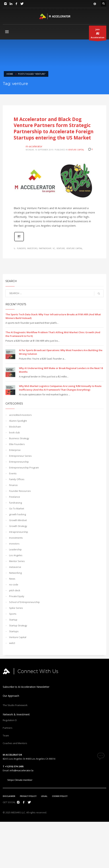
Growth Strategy (18, 526)
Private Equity (17, 596)
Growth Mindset (18, 520)
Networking (15, 573)
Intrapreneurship (19, 532)
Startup (13, 620)
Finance (13, 485)
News (12, 579)
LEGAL (44, 796)
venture (61, 248)
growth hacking (17, 514)
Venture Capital (76, 150)
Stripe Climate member (18, 780)
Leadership (15, 549)
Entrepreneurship (19, 462)
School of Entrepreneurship (24, 602)
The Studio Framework (15, 705)
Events (13, 473)
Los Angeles (16, 555)
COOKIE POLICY (60, 796)
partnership (45, 248)
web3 (12, 643)
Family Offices (17, 479)
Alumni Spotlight (18, 421)
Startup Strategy (18, 625)
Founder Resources (20, 491)
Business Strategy (19, 438)
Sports (13, 614)
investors (32, 248)
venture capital (74, 248)
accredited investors (20, 415)
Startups (14, 631)
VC (54, 248)
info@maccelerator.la (22, 770)
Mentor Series (17, 561)
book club (14, 432)
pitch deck (15, 590)
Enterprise (15, 450)
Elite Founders (17, 444)
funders (21, 248)
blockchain (15, 427)
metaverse (15, 567)
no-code (14, 585)
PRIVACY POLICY (28, 796)
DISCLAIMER (9, 796)
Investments (16, 538)
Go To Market (17, 508)
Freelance (15, 497)
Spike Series (16, 608)
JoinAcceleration (98, 34)
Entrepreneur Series (20, 456)
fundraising (15, 503)
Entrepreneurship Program (24, 468)
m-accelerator (34, 146)
